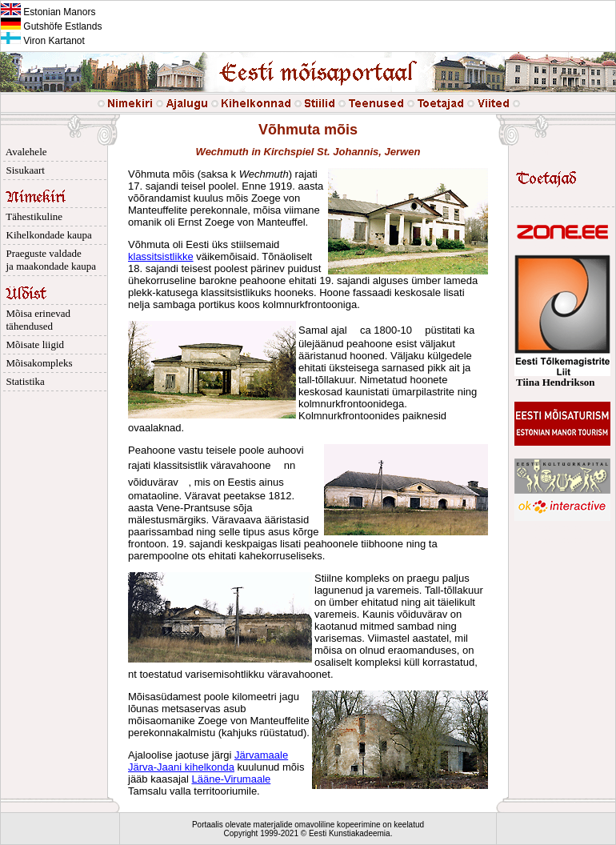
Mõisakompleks (37, 363)
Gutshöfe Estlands (51, 26)
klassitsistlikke (161, 256)
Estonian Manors (48, 12)
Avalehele (24, 152)
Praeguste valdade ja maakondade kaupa (48, 260)
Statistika (23, 381)
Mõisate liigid (32, 344)
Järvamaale (261, 755)
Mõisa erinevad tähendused (36, 320)
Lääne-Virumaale (232, 779)
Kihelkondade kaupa (46, 235)
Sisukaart (23, 170)
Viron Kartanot (43, 41)
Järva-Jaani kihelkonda (181, 767)
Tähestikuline (32, 216)
